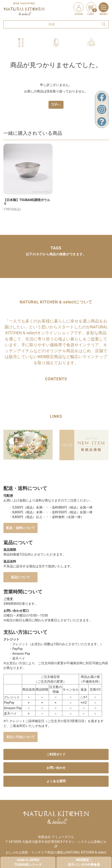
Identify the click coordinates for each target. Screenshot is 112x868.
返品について (20, 577)
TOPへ (56, 105)
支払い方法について (20, 737)
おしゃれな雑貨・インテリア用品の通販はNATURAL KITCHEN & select (56, 852)
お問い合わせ (56, 768)
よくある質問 (56, 781)
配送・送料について (20, 528)
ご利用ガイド (56, 754)
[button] (21, 43)
